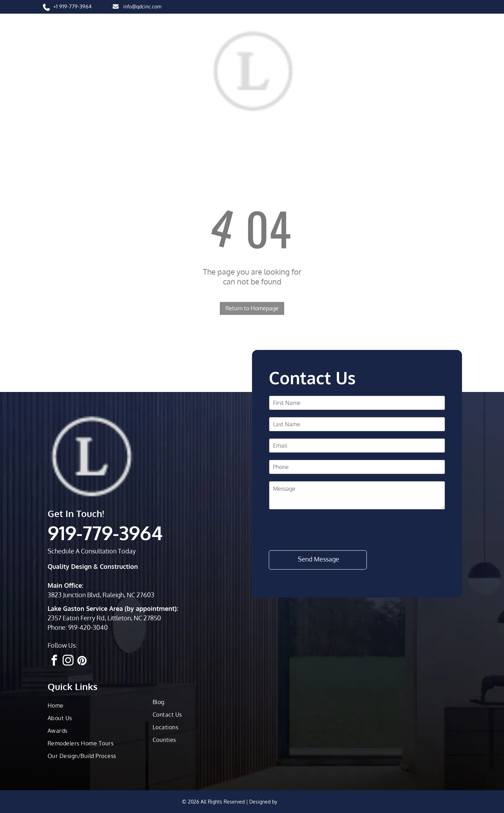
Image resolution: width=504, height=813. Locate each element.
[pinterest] (82, 662)
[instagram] (68, 662)
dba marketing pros (300, 802)
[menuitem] (65, 125)
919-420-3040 (88, 627)
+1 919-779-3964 (72, 6)
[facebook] (54, 662)
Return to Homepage (252, 308)
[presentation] (322, 529)
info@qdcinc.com (142, 6)
